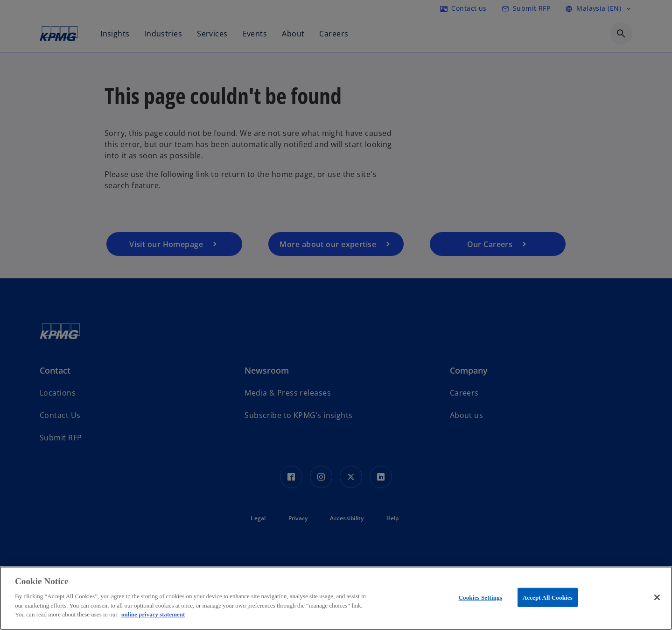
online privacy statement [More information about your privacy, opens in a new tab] (153, 614)
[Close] (657, 597)
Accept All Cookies (548, 597)
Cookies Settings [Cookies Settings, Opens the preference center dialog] (480, 597)
